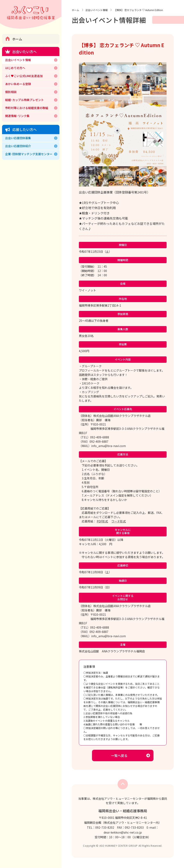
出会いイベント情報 (18, 60)
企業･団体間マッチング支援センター (29, 154)
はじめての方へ (15, 68)
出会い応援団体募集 (18, 138)
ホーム (17, 39)
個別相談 (11, 92)
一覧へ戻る (119, 755)
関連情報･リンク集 (17, 116)
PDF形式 (102, 521)
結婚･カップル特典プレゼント (24, 100)
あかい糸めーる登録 (18, 84)
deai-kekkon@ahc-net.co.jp (123, 832)
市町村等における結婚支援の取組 (27, 108)
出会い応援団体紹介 (18, 146)
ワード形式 (119, 521)
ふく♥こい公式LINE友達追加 (24, 76)
